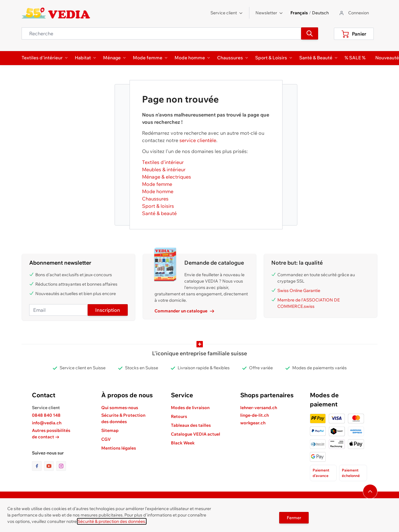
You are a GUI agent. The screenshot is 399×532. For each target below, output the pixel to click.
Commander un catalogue (184, 311)
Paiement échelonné (351, 473)
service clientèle (198, 140)
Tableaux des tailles (191, 425)
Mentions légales (119, 448)
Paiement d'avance (321, 473)
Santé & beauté (159, 213)
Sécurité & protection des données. (112, 521)
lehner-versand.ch (259, 408)
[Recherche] (310, 33)
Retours (179, 416)
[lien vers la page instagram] (61, 466)
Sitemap (110, 430)
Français (299, 13)
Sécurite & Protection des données (123, 418)
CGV (106, 439)
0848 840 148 (46, 415)
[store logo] (56, 13)
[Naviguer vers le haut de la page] (370, 492)
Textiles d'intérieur (163, 162)
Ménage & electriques (167, 177)
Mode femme (157, 184)
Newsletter (269, 13)
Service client (227, 13)
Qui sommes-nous (120, 408)
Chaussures (155, 199)
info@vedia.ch (47, 423)
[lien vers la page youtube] (50, 466)
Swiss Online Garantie (299, 290)
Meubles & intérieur (164, 169)
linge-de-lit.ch (255, 415)
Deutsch (320, 13)
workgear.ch (253, 423)
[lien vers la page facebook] (38, 466)
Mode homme (158, 191)
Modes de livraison (190, 408)
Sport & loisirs (158, 206)
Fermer (294, 518)
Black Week (183, 443)
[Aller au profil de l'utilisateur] (354, 13)
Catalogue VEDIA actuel (196, 434)
